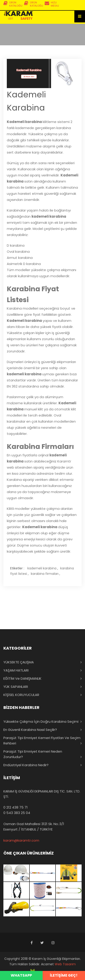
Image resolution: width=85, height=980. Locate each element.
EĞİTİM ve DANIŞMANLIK (22, 678)
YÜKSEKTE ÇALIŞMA (19, 662)
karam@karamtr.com (21, 840)
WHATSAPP (21, 975)
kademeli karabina (42, 568)
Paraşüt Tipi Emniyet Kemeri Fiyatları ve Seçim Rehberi (42, 740)
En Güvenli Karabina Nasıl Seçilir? (30, 730)
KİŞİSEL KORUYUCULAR (21, 695)
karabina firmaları (45, 574)
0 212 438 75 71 (16, 807)
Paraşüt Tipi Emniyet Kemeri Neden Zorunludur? (33, 754)
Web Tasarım (65, 964)
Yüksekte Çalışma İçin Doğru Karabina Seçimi (41, 721)
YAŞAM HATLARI (16, 670)
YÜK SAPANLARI (16, 687)
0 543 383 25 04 (17, 813)
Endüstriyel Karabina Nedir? (26, 765)
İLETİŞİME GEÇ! (64, 975)
